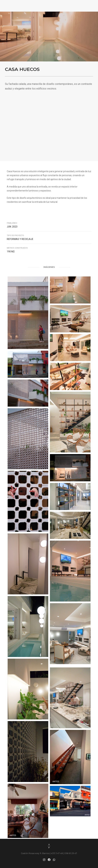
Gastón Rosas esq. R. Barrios (35, 853)
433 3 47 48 (57, 853)
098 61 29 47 (71, 853)
